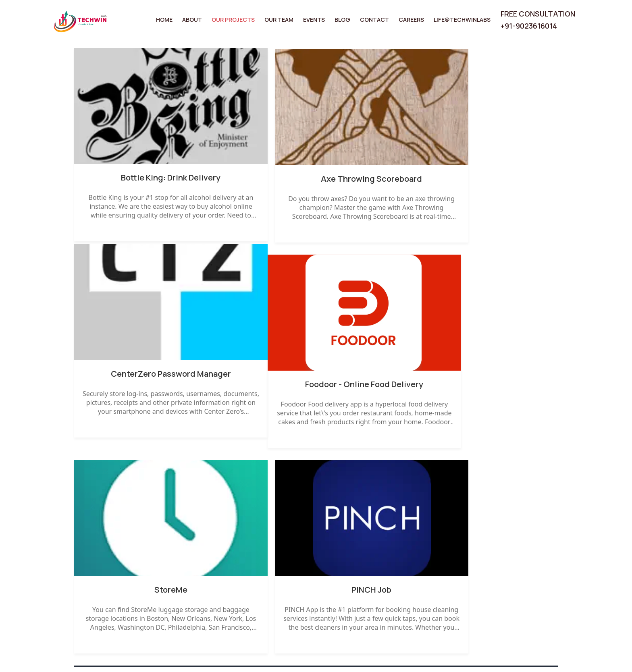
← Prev (90, 477)
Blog (343, 20)
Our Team (279, 20)
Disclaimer (479, 576)
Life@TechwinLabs (462, 20)
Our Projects (234, 20)
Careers (411, 20)
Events (314, 20)
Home (165, 20)
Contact (374, 20)
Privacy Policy (484, 560)
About (192, 20)
